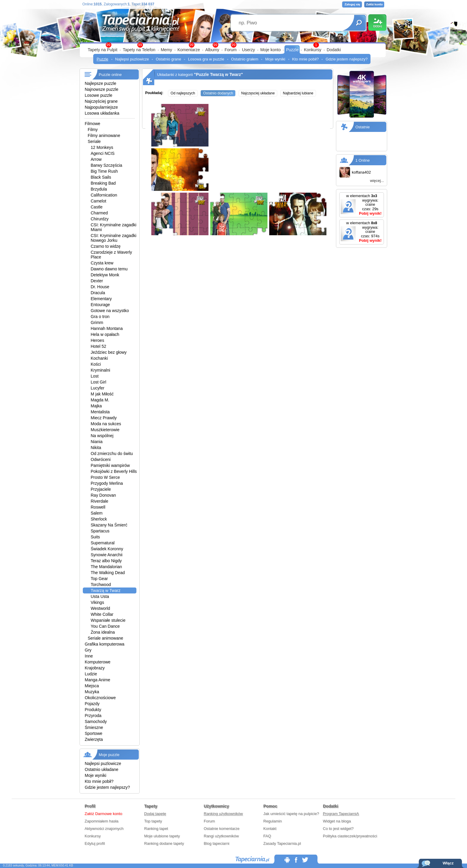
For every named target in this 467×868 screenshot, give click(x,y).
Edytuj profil (95, 843)
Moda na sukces (106, 424)
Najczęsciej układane (258, 93)
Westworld (101, 608)
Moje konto (270, 50)
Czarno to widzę (106, 246)
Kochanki (99, 358)
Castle (97, 207)
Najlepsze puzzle (101, 83)
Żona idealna (103, 632)
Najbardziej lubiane (298, 93)
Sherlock (99, 519)
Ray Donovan (103, 495)
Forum (231, 50)
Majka (96, 406)
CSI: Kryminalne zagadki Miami (114, 227)
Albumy (212, 50)
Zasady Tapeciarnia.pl (282, 843)
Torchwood (101, 585)
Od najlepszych (183, 93)
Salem (97, 513)
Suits (95, 537)
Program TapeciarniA (341, 814)
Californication (104, 195)
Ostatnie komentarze (222, 829)
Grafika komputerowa (105, 644)
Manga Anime (98, 680)
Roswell (98, 507)
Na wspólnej (102, 436)
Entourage (101, 305)
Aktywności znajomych (104, 829)
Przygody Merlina (107, 483)
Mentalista (100, 412)
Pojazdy (92, 704)
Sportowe (94, 733)
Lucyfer (98, 388)
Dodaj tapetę (155, 814)
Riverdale (100, 501)
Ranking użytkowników (223, 814)
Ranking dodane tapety (164, 843)
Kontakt (270, 829)
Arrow (96, 159)
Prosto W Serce (105, 477)
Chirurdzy (100, 219)
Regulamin (273, 821)
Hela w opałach (105, 334)
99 (233, 45)
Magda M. (100, 400)
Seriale (94, 141)
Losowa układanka (102, 113)
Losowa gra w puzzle (206, 59)
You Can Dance (105, 626)
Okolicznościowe (100, 698)
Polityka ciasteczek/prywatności (350, 836)
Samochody (96, 721)
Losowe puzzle (99, 95)
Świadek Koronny (107, 549)
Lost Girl (99, 382)
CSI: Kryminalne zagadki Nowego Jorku (114, 238)
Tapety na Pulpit (103, 50)
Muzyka (92, 692)
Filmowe (93, 124)
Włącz (448, 863)
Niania (97, 442)
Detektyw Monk (105, 275)
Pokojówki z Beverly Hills (114, 471)
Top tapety (153, 821)
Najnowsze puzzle (102, 89)
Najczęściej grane (101, 101)
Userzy (248, 50)
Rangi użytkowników (221, 836)
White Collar (102, 614)
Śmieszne (94, 727)
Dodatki (334, 50)
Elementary (101, 299)
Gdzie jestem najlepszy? (347, 59)
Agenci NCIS (103, 153)
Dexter (97, 281)
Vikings (98, 602)
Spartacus (100, 531)
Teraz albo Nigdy (106, 561)
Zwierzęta (94, 739)
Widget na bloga (337, 821)
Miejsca (92, 686)
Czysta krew (102, 263)
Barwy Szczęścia (107, 165)
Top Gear (99, 579)
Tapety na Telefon (139, 50)
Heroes (98, 340)
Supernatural (103, 543)
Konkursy (312, 50)
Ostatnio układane (102, 769)
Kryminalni (101, 370)
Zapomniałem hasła (101, 821)
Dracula (98, 293)
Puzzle (292, 50)
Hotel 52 (99, 346)
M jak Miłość (102, 394)
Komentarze (189, 50)
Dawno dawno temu (109, 269)
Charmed (99, 213)
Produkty (93, 710)
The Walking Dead (108, 573)
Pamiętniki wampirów (110, 465)
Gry (88, 650)
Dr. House (100, 287)
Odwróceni (101, 459)
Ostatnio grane (168, 59)
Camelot (99, 201)
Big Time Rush (104, 171)
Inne (89, 656)
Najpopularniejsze (101, 107)
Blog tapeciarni (217, 843)
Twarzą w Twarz (106, 590)
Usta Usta (100, 596)
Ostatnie (362, 127)
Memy (166, 50)
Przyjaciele (101, 489)
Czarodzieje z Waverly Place (112, 255)
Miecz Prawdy (104, 418)
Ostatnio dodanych (218, 93)
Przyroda (93, 716)
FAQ (267, 836)
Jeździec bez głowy (109, 352)
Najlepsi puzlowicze (132, 59)
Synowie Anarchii (107, 555)
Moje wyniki (275, 59)
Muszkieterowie (105, 430)
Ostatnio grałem (245, 59)
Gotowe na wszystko (110, 311)
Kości (96, 364)
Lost (95, 376)
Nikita (96, 448)
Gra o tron (100, 317)
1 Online (362, 160)
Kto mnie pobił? (306, 59)
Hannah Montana (107, 328)
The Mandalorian (106, 567)
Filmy (93, 130)
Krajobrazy (95, 668)
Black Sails (101, 177)
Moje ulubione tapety (162, 836)
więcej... (377, 181)
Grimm (97, 322)
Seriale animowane (106, 638)
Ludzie (91, 674)
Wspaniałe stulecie (108, 620)
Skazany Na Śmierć (109, 525)
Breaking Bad (103, 183)
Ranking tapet (156, 829)
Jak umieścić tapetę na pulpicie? (291, 814)
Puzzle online (110, 75)
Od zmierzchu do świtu (112, 454)
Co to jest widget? (338, 829)
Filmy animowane (104, 135)
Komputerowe (98, 662)
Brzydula (99, 189)
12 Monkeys (102, 147)
